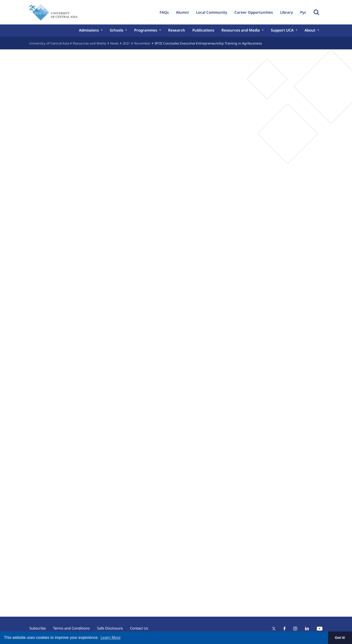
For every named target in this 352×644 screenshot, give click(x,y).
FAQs (164, 12)
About (310, 30)
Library (286, 12)
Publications (203, 30)
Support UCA (282, 30)
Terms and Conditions (71, 628)
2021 (126, 43)
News (115, 43)
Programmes (146, 30)
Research (177, 30)
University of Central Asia (49, 43)
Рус (303, 12)
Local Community (212, 12)
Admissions (89, 30)
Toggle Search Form (316, 12)
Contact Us (139, 628)
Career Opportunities (254, 12)
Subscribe (38, 628)
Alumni (182, 12)
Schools (116, 30)
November (142, 43)
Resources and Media (241, 30)
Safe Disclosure (110, 628)
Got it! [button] (340, 638)
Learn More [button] (110, 638)
